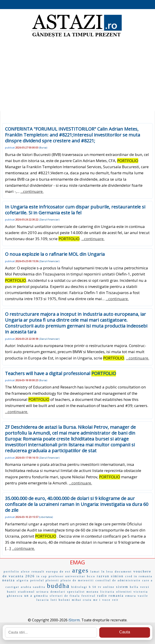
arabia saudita (33, 587)
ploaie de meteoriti (77, 580)
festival (89, 596)
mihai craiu (82, 600)
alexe (25, 572)
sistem (122, 587)
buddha (58, 586)
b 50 (93, 587)
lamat (95, 572)
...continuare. (32, 191)
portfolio (11, 572)
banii (12, 592)
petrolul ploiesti (45, 580)
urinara (43, 592)
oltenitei (124, 592)
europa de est (58, 571)
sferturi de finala (65, 596)
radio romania (110, 596)
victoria (141, 592)
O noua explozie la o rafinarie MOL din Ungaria (55, 254)
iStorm (74, 620)
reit (115, 600)
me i (97, 600)
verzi (145, 587)
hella (134, 587)
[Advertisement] (77, 75)
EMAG (77, 562)
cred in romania (139, 576)
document (123, 571)
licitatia (108, 592)
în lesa (107, 572)
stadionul (26, 592)
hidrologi (79, 587)
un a (28, 596)
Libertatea (46, 517)
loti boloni (60, 600)
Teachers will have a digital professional (61, 373)
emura (131, 596)
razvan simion (110, 576)
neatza (9, 580)
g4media (41, 596)
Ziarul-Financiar (49, 219)
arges (80, 570)
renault (38, 571)
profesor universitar (67, 576)
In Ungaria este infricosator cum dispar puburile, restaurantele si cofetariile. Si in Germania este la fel (75, 210)
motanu (93, 592)
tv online (106, 587)
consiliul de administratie (118, 580)
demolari (58, 592)
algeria (23, 580)
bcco (91, 576)
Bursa (43, 147)
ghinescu (15, 596)
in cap (42, 576)
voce (107, 600)
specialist (76, 592)
